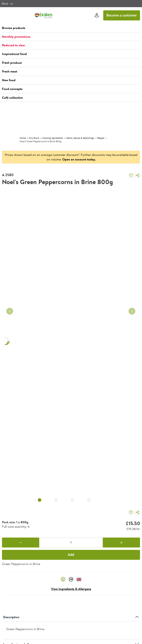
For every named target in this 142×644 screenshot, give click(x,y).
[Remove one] (21, 543)
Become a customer (122, 15)
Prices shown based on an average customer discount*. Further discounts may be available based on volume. (71, 157)
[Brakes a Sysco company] (44, 15)
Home (23, 138)
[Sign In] (97, 15)
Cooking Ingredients (53, 138)
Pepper (101, 138)
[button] (71, 28)
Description (71, 617)
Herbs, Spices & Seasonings (80, 138)
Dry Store (34, 138)
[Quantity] (71, 543)
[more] (8, 4)
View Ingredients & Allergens (71, 589)
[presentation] (71, 631)
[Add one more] (121, 543)
